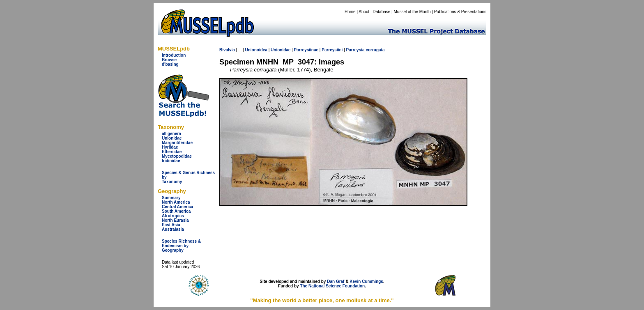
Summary (171, 198)
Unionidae (172, 138)
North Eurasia (175, 220)
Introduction (174, 55)
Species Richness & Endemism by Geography (181, 246)
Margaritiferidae (177, 143)
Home (350, 12)
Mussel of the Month (412, 12)
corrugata (375, 50)
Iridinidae (171, 161)
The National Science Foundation (332, 286)
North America (176, 202)
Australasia (173, 229)
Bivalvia (227, 50)
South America (176, 211)
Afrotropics (173, 216)
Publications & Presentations (460, 12)
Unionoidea (256, 50)
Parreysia (355, 50)
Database (382, 12)
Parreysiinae (306, 50)
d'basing (170, 64)
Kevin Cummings (366, 281)
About (364, 12)
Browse (169, 60)
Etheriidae (172, 152)
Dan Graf (336, 281)
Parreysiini (332, 50)
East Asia (171, 225)
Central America (177, 207)
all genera (171, 134)
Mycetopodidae (177, 156)
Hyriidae (170, 147)
